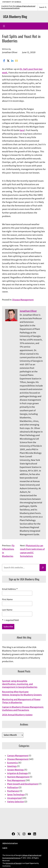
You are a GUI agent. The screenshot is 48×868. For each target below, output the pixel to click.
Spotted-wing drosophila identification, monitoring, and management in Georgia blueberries (20, 684)
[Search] (43, 568)
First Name (7, 599)
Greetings (12, 766)
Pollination (13, 787)
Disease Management (23, 300)
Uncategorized (14, 798)
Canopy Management (18, 756)
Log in (5, 848)
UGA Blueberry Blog (15, 17)
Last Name (7, 610)
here (22, 130)
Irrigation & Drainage (17, 773)
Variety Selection (16, 802)
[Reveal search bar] (43, 7)
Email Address (10, 589)
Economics (13, 763)
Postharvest (13, 791)
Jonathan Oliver (28, 311)
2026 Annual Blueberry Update (17, 715)
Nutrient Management (18, 777)
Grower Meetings (16, 770)
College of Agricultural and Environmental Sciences (18, 7)
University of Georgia (14, 863)
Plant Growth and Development (23, 784)
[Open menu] (4, 26)
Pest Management (16, 780)
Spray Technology (16, 795)
